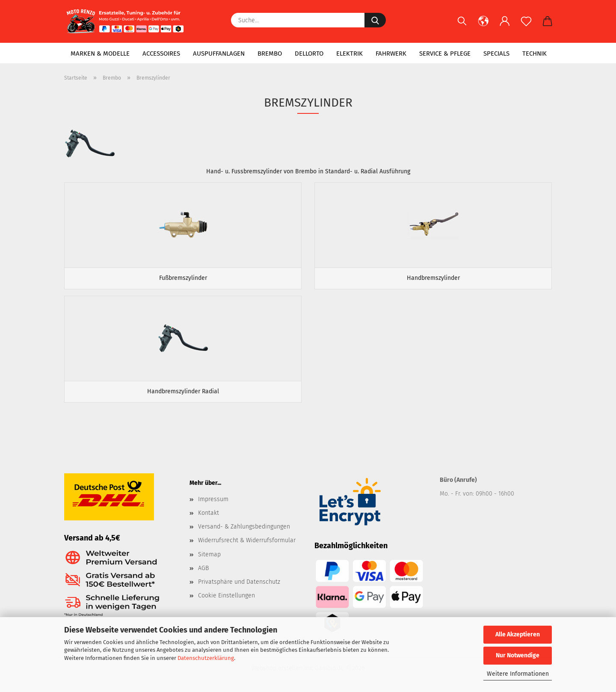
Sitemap (209, 554)
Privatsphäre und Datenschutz (239, 582)
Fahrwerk (391, 53)
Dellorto (309, 53)
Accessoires (161, 53)
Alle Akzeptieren (518, 634)
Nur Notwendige (518, 655)
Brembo (270, 53)
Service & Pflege (445, 53)
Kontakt (209, 513)
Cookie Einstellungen (227, 595)
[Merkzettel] (526, 26)
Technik (535, 53)
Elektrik (349, 53)
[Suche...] (375, 20)
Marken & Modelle (100, 53)
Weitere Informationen (518, 674)
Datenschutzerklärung (206, 658)
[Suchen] (462, 26)
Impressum (213, 499)
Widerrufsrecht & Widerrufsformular (247, 540)
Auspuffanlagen (219, 53)
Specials (496, 53)
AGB (203, 568)
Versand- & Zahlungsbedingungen (244, 527)
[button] (483, 26)
